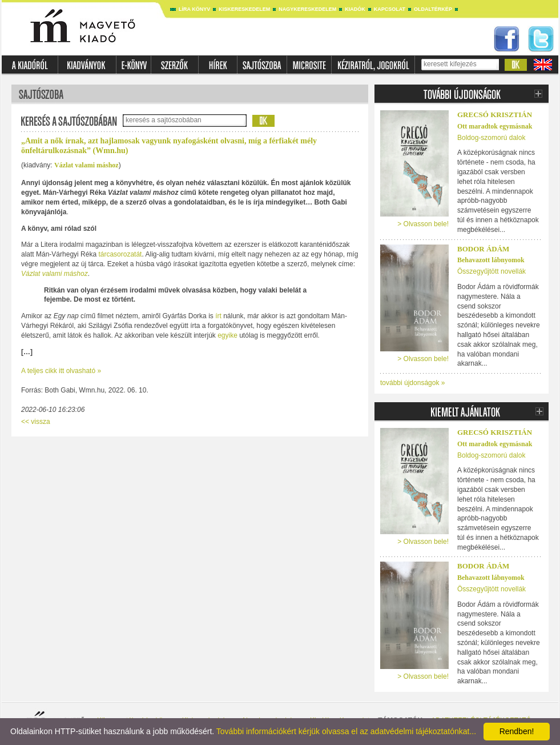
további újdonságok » (412, 383)
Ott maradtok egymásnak (495, 126)
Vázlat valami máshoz (86, 165)
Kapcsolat (390, 9)
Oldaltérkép (433, 9)
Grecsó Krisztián (495, 115)
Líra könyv (194, 9)
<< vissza (36, 422)
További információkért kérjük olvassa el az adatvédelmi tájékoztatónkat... (346, 731)
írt (218, 316)
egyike (227, 335)
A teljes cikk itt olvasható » (61, 371)
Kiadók (355, 9)
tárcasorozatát (119, 254)
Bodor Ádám (483, 249)
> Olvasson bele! (423, 224)
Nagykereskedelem (307, 9)
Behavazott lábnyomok (491, 260)
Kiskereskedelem (244, 9)
